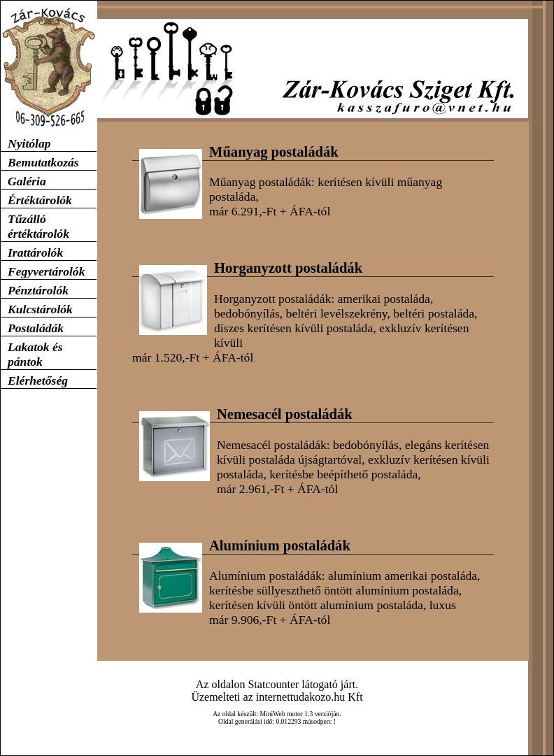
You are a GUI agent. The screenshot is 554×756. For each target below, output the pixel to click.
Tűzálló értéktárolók (38, 226)
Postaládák (36, 328)
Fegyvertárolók (46, 271)
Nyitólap (29, 143)
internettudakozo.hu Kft (310, 697)
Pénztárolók (38, 290)
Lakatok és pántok (35, 354)
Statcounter (273, 684)
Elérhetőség (38, 380)
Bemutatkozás (43, 162)
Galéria (27, 181)
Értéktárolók (40, 200)
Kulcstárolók (40, 309)
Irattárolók (35, 252)
